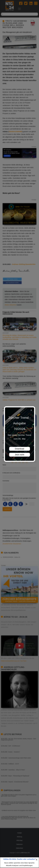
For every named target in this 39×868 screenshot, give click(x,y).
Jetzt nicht (19, 455)
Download (19, 449)
